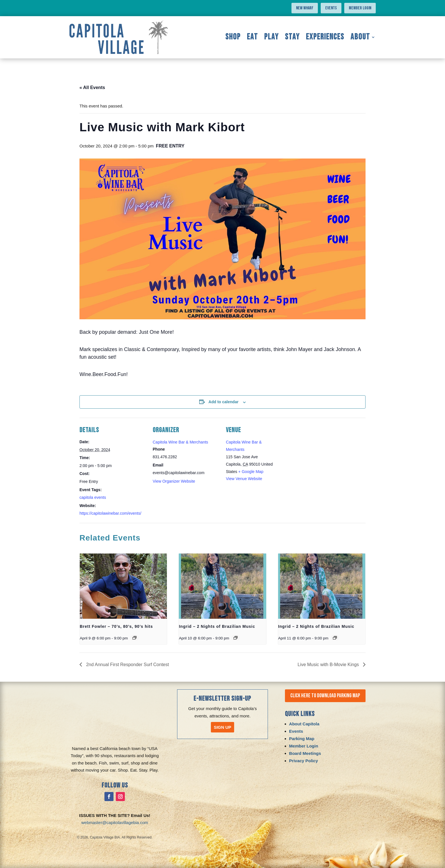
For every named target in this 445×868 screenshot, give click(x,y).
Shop (233, 37)
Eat (252, 37)
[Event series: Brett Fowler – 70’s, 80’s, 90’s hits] (135, 638)
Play (271, 37)
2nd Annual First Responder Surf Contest (127, 665)
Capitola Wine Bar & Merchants (180, 442)
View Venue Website (244, 479)
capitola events (93, 497)
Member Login (360, 8)
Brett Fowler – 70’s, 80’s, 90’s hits (116, 626)
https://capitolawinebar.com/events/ (110, 513)
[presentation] (123, 586)
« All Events (92, 87)
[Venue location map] (310, 457)
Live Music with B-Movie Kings (329, 665)
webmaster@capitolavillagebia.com (115, 822)
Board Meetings (305, 754)
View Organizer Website (174, 481)
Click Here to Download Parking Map (327, 696)
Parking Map (302, 739)
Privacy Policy (304, 761)
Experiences (325, 37)
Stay (292, 37)
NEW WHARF (305, 8)
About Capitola (304, 724)
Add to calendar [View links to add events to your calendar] (224, 402)
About (360, 37)
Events (331, 8)
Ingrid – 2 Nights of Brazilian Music (217, 626)
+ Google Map (251, 472)
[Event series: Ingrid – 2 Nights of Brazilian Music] (236, 638)
